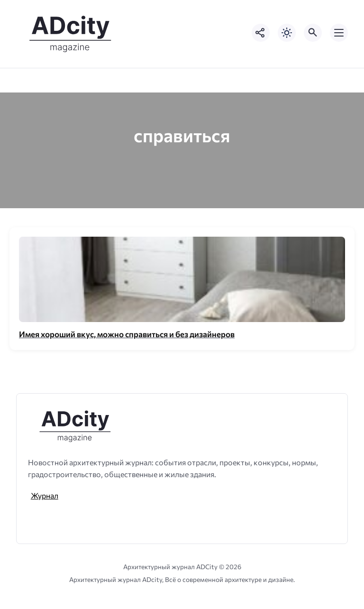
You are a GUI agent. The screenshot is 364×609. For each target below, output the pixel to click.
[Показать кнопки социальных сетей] (261, 33)
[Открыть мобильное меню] (339, 33)
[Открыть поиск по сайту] (313, 33)
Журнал (45, 495)
